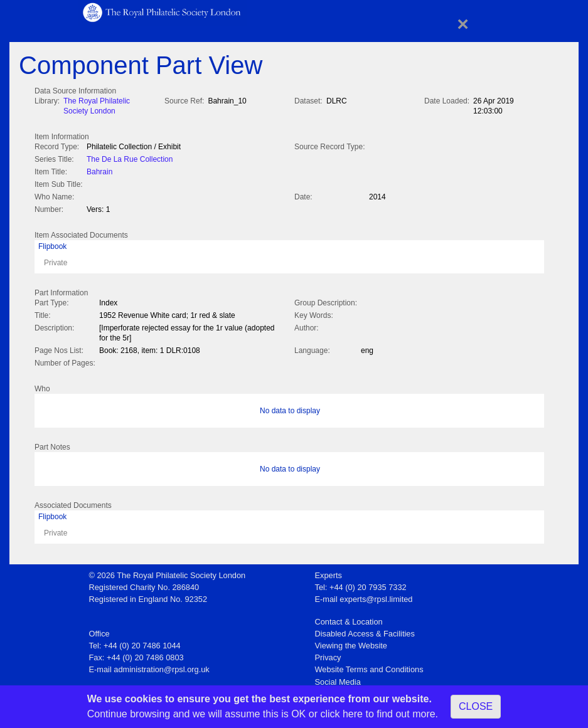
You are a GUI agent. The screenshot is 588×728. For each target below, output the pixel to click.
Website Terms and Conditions (369, 666)
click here (341, 714)
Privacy (328, 654)
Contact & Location (349, 618)
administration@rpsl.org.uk (161, 666)
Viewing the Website (351, 642)
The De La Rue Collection (130, 158)
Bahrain (99, 171)
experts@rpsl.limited (376, 595)
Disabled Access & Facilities (365, 630)
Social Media (338, 678)
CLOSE (476, 706)
